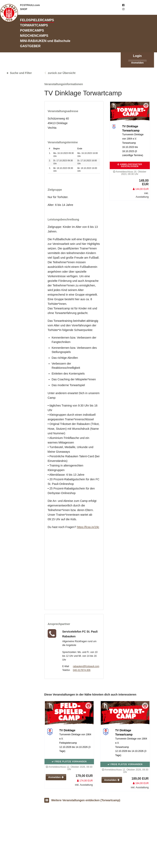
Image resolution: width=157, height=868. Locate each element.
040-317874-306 (82, 670)
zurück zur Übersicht (62, 73)
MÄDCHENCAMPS (34, 36)
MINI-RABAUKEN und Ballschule (45, 41)
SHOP (24, 9)
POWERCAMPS (32, 30)
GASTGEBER (30, 46)
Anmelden (137, 63)
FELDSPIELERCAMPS (37, 20)
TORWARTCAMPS (34, 25)
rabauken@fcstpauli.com (86, 666)
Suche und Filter (21, 73)
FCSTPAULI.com (30, 5)
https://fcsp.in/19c (88, 527)
